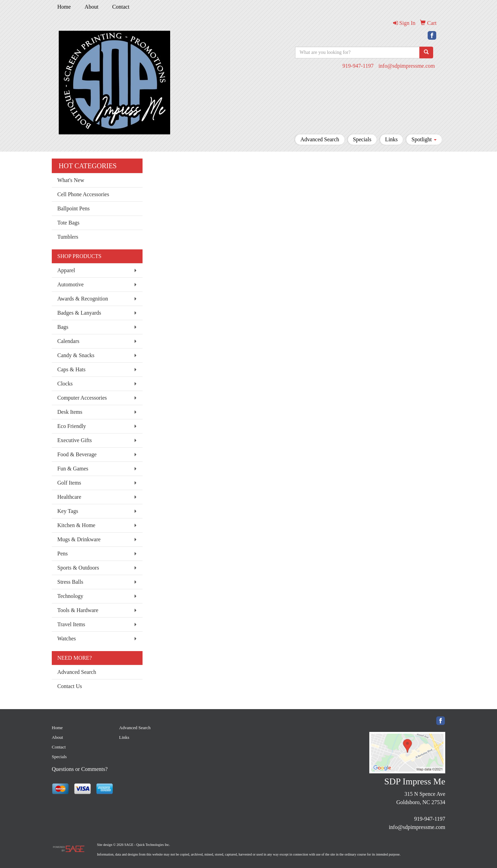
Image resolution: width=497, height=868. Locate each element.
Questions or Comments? (80, 769)
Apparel (66, 270)
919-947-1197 (358, 66)
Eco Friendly (72, 426)
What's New (71, 180)
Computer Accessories (82, 398)
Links (391, 139)
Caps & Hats (71, 369)
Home (64, 7)
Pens (62, 554)
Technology (70, 596)
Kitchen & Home (76, 525)
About (91, 7)
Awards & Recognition (83, 299)
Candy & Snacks (76, 355)
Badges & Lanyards (79, 313)
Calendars (68, 341)
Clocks (65, 384)
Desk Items (70, 412)
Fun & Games (73, 469)
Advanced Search (320, 139)
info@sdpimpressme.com (407, 66)
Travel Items (71, 624)
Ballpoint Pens (74, 208)
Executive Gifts (75, 440)
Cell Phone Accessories (83, 194)
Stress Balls (70, 582)
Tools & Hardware (78, 610)
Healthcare (69, 497)
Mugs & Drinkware (79, 539)
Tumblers (68, 237)
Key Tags (68, 511)
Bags (63, 327)
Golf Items (69, 483)
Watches (67, 638)
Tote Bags (68, 223)
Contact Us (70, 686)
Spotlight (424, 139)
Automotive (70, 284)
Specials (362, 139)
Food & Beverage (77, 454)
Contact (121, 7)
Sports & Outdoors (78, 568)
